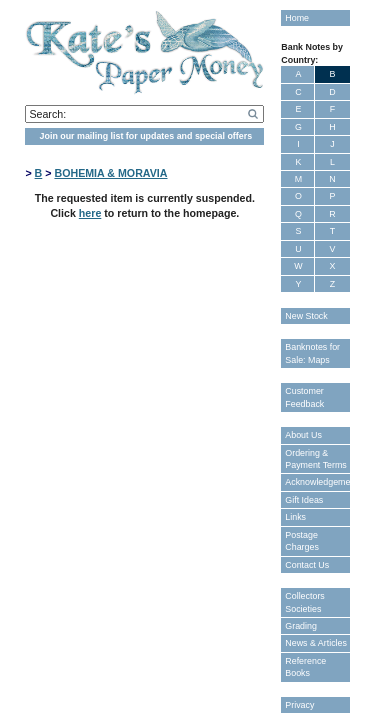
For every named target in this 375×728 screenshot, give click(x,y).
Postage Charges (302, 541)
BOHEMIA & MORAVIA (110, 173)
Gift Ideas (304, 500)
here (90, 213)
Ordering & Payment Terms (316, 459)
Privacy (299, 705)
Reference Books (305, 667)
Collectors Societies (304, 602)
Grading (301, 626)
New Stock (306, 316)
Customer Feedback (304, 397)
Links (295, 517)
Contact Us (307, 565)
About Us (303, 435)
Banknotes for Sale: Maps (312, 353)
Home (297, 18)
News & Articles (316, 643)
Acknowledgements (317, 482)
